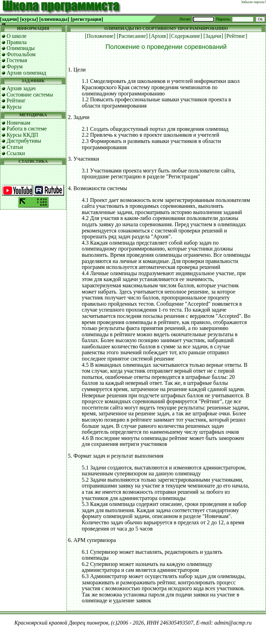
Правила (17, 42)
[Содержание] (186, 36)
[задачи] (9, 19)
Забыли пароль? (254, 2)
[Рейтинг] (236, 36)
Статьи (15, 147)
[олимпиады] (54, 19)
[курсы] (29, 19)
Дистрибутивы (24, 141)
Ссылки (16, 153)
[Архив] (158, 36)
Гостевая (17, 60)
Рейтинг (16, 100)
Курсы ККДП (22, 135)
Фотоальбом (21, 54)
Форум (15, 66)
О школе (17, 36)
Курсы (14, 107)
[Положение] (100, 36)
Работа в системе (27, 129)
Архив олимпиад (26, 73)
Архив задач (21, 88)
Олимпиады (21, 48)
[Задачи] (213, 36)
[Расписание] (132, 36)
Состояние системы (30, 95)
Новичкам (18, 123)
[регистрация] (87, 19)
